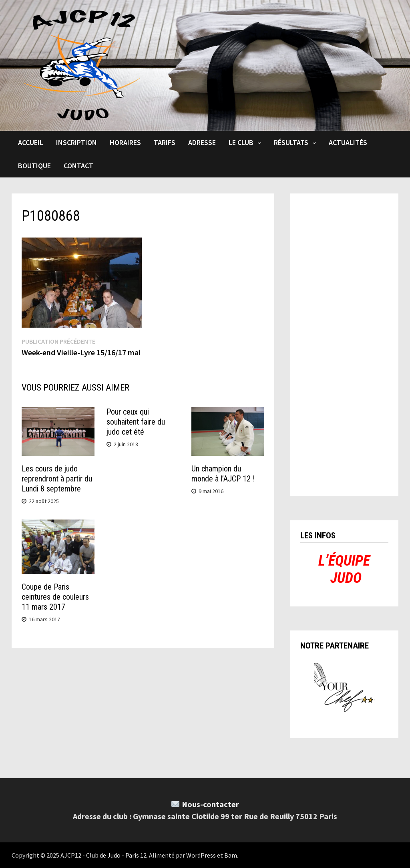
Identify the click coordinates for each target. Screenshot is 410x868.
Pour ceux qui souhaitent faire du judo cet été (136, 422)
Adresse (202, 142)
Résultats (291, 142)
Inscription (76, 142)
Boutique (34, 166)
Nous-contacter (210, 804)
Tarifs (165, 142)
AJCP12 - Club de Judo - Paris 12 (104, 855)
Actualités (348, 142)
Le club (241, 142)
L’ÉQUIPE (344, 561)
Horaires (125, 142)
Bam (231, 855)
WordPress (201, 855)
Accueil (31, 142)
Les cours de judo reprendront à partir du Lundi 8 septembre (57, 479)
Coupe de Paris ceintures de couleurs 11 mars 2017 (55, 597)
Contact (78, 166)
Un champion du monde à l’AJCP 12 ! (223, 474)
